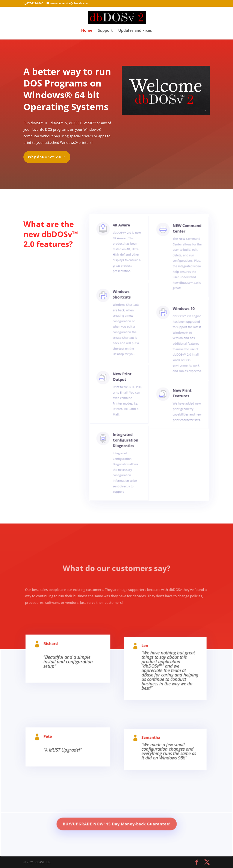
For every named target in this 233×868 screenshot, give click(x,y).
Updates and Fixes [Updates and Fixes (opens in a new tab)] (135, 31)
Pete (54, 744)
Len (146, 657)
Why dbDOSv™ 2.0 (46, 155)
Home (87, 31)
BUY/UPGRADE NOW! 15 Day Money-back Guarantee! (116, 825)
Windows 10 (181, 321)
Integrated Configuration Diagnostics (126, 445)
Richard (56, 654)
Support (105, 31)
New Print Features (180, 397)
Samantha (151, 745)
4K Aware (122, 239)
